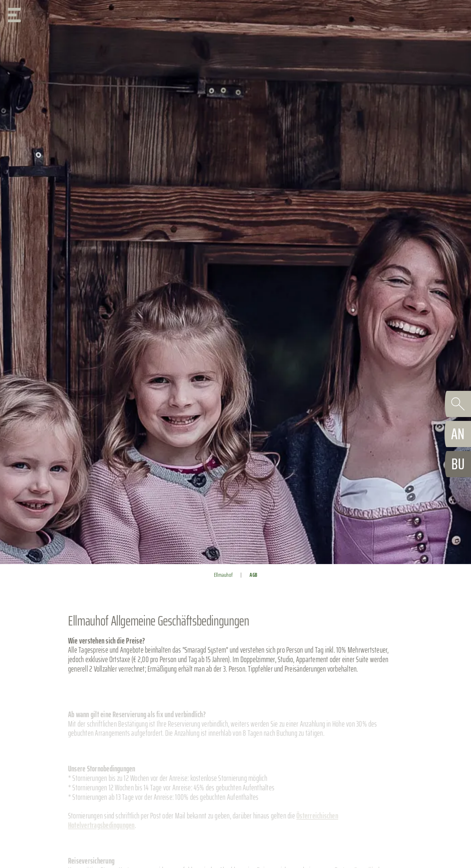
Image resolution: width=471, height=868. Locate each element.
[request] (458, 434)
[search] (458, 404)
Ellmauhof (223, 575)
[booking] (458, 464)
